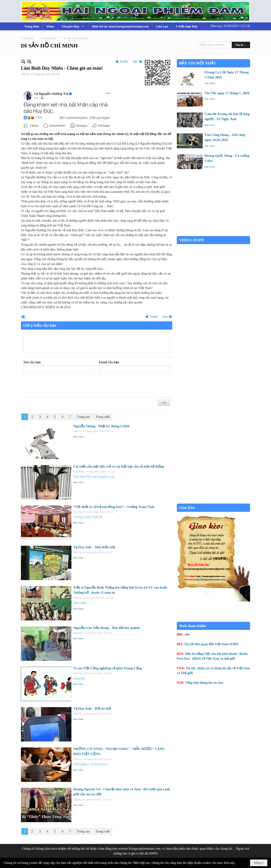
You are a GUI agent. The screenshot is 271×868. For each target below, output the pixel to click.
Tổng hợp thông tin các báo (204, 683)
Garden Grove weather (213, 234)
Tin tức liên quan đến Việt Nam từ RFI (211, 644)
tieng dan (79, 678)
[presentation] (58, 386)
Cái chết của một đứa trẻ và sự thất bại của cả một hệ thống (119, 466)
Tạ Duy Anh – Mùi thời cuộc (95, 547)
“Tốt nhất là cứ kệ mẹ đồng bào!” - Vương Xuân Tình (114, 507)
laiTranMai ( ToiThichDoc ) (91, 764)
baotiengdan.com (104, 477)
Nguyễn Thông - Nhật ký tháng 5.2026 (101, 426)
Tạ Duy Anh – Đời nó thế (92, 708)
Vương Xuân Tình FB (88, 517)
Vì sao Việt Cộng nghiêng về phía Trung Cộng (108, 668)
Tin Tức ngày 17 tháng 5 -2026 (227, 93)
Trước (124, 62)
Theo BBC (80, 603)
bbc (188, 635)
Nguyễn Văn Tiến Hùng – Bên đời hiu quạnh (106, 628)
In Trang (23, 317)
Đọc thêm (78, 437)
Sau (135, 62)
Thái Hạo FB (82, 477)
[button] (73, 26)
